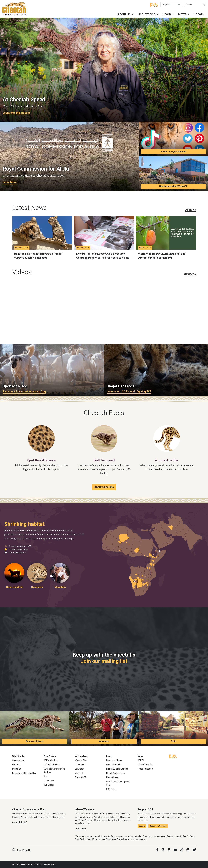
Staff (46, 776)
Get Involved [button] (147, 14)
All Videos (190, 274)
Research (17, 765)
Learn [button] (167, 14)
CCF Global (49, 785)
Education (17, 769)
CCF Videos (112, 789)
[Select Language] (171, 5)
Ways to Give (81, 760)
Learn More (10, 182)
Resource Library (35, 741)
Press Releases (145, 769)
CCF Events (80, 765)
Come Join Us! (19, 822)
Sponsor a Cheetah (158, 826)
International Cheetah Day (24, 773)
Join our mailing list (104, 661)
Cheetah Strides (145, 765)
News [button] (182, 14)
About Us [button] (124, 14)
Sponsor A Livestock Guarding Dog (24, 392)
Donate (199, 14)
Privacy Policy (50, 864)
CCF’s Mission (50, 760)
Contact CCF (81, 777)
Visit (173, 741)
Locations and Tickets (16, 113)
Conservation (18, 760)
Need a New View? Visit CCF (173, 186)
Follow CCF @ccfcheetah (173, 152)
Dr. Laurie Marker (51, 765)
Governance (49, 781)
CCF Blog (142, 760)
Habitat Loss (112, 777)
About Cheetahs (104, 487)
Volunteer (104, 741)
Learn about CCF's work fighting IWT (129, 392)
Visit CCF (79, 773)
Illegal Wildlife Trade (116, 773)
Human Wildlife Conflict (117, 769)
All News (191, 210)
